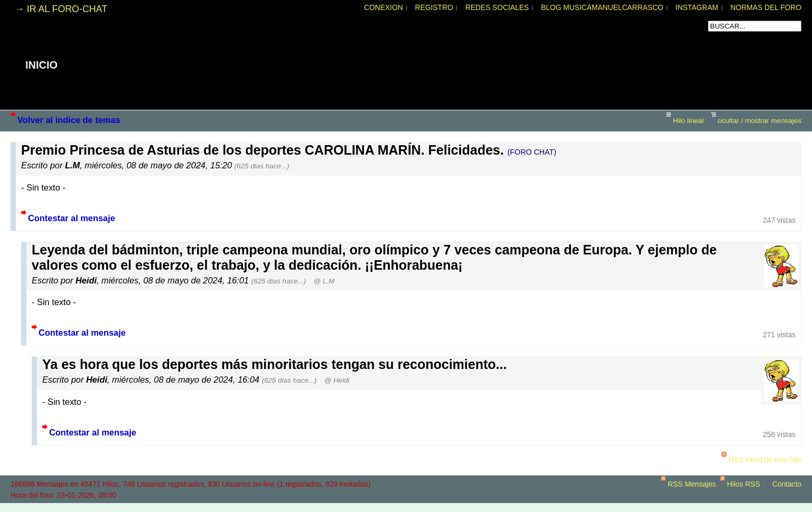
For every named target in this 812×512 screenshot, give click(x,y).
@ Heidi (337, 380)
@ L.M (324, 281)
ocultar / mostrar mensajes (760, 121)
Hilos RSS (744, 484)
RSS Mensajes (692, 484)
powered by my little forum (406, 507)
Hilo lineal (688, 121)
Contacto (787, 484)
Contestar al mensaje (72, 218)
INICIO (41, 65)
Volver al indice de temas (69, 120)
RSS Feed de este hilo (765, 460)
